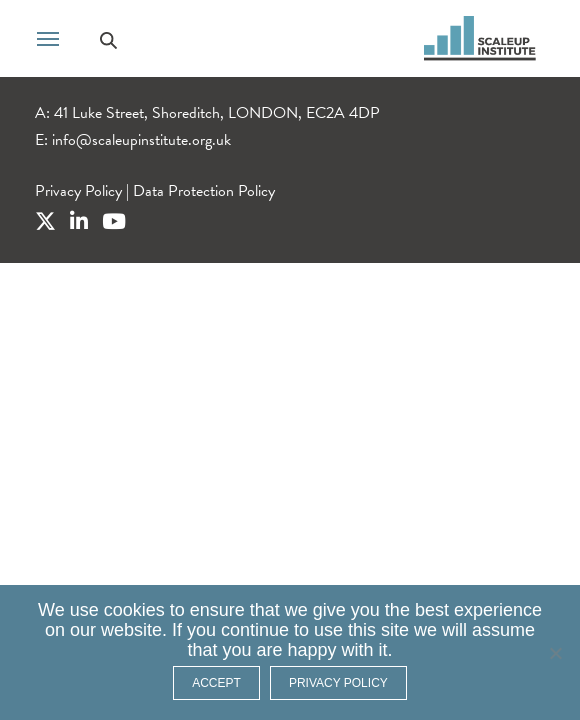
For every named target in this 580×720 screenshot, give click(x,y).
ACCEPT (216, 683)
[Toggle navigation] (48, 37)
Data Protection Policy (204, 191)
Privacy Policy (78, 191)
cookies (134, 610)
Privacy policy (338, 683)
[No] (555, 653)
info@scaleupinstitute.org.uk (141, 140)
